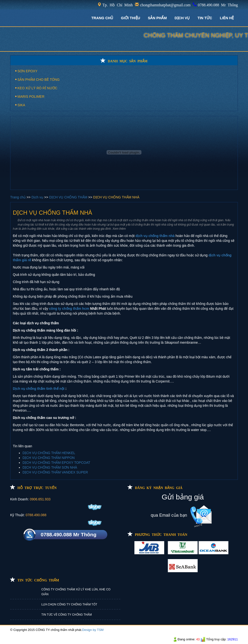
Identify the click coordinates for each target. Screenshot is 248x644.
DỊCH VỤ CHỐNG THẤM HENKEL (49, 453)
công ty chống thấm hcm (69, 309)
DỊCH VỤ (182, 18)
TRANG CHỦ (102, 18)
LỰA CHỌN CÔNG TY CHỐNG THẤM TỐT (69, 604)
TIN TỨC (205, 18)
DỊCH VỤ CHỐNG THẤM (69, 197)
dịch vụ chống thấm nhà (155, 236)
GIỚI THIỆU (130, 18)
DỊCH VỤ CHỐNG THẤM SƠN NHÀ (50, 467)
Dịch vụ (38, 197)
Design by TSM (93, 630)
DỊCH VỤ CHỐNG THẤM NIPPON (49, 458)
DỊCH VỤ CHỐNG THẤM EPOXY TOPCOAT (56, 463)
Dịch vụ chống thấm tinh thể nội (39, 389)
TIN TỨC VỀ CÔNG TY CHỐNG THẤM (67, 615)
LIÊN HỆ (227, 18)
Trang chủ (18, 197)
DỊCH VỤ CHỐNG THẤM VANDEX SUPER (55, 472)
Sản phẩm (157, 18)
